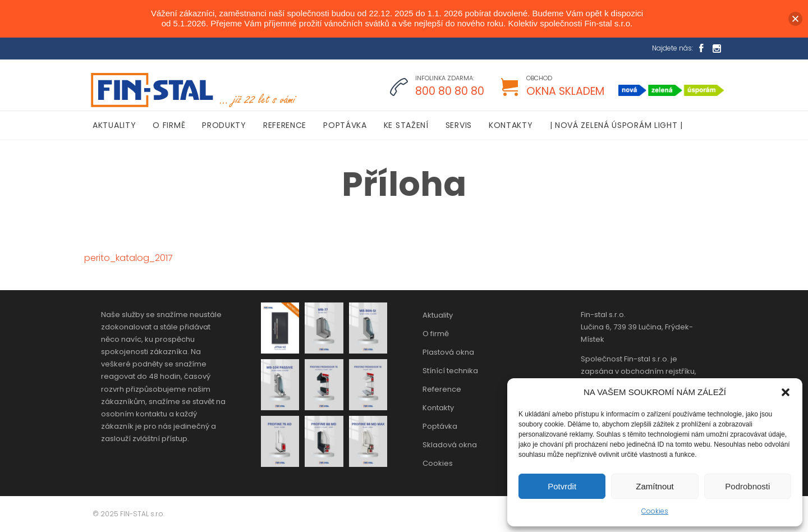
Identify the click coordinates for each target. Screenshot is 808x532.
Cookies (655, 511)
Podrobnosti (747, 486)
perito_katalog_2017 (128, 258)
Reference (442, 389)
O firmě (436, 334)
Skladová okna (450, 445)
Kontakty (438, 408)
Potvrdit (562, 486)
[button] (786, 392)
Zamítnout (655, 486)
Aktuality (438, 315)
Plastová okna (448, 352)
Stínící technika (450, 371)
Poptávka (440, 426)
